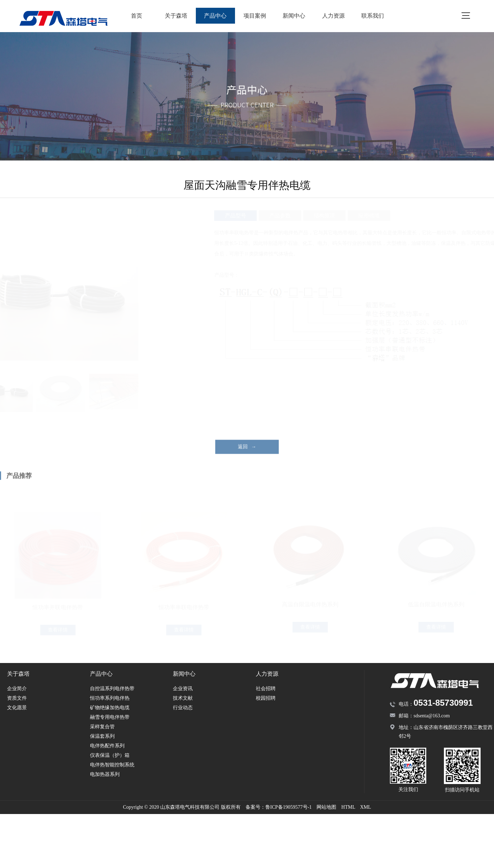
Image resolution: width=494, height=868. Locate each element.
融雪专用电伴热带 (110, 717)
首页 (137, 16)
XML (365, 807)
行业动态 (183, 708)
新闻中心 (294, 16)
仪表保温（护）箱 (110, 755)
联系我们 (373, 16)
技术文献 (183, 698)
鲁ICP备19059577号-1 (288, 807)
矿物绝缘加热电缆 (110, 708)
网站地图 (326, 807)
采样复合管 (102, 727)
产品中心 (215, 16)
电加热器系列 (105, 774)
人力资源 (333, 16)
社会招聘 (266, 689)
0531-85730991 (443, 703)
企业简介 (17, 689)
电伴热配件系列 (107, 746)
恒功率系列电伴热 (110, 698)
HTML (348, 807)
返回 (247, 457)
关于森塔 (176, 16)
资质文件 (17, 698)
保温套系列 (102, 736)
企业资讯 (183, 689)
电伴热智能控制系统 (112, 765)
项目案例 (255, 16)
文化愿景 (17, 708)
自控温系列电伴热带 (112, 689)
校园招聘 (266, 698)
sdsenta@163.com (432, 716)
